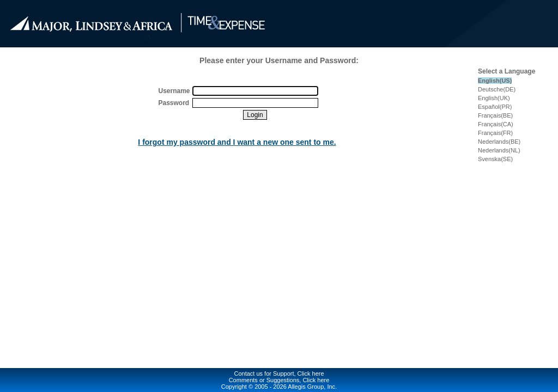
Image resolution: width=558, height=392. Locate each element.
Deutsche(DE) (497, 89)
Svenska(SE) (495, 159)
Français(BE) (495, 115)
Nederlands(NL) (499, 150)
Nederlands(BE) (499, 142)
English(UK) (494, 98)
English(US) (495, 81)
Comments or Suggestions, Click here (279, 380)
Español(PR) (495, 107)
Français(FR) (495, 133)
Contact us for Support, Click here (279, 373)
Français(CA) (496, 124)
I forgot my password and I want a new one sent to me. (237, 142)
